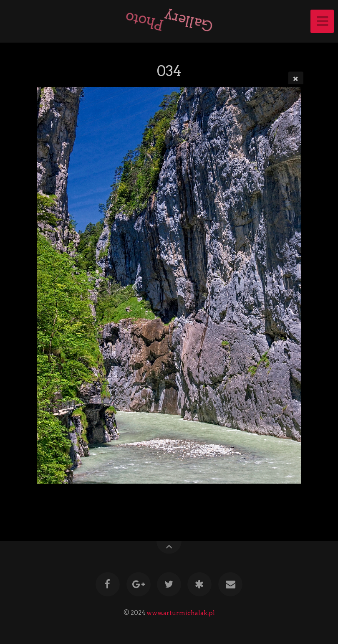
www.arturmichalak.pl (181, 613)
